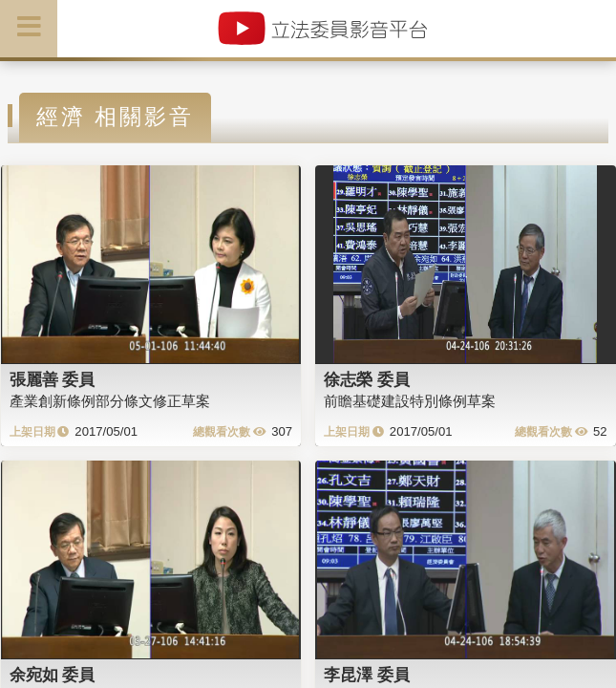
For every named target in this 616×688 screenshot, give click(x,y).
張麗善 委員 (53, 379)
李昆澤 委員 (367, 675)
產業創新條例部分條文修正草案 (110, 401)
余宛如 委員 (53, 675)
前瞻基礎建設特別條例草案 (410, 401)
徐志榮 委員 (367, 379)
